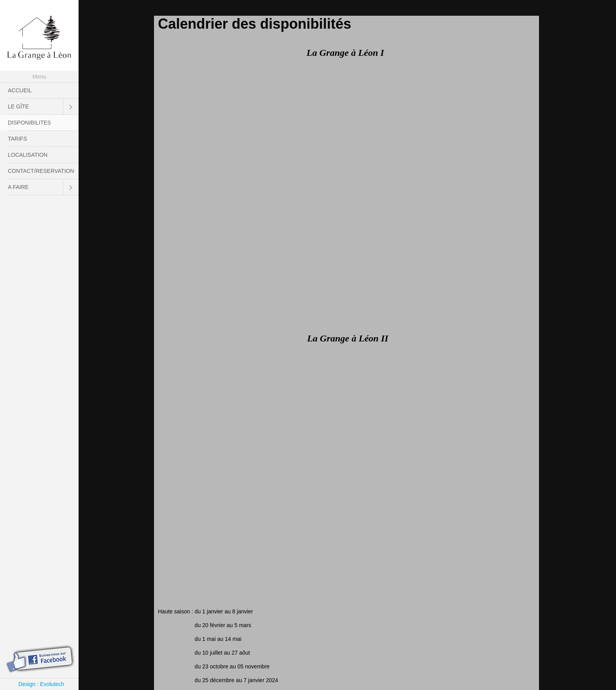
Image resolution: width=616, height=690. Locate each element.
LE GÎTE (18, 106)
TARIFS (17, 139)
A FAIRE (18, 187)
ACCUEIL (20, 90)
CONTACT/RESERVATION (41, 171)
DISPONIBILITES (29, 123)
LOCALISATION (28, 155)
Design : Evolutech (41, 684)
